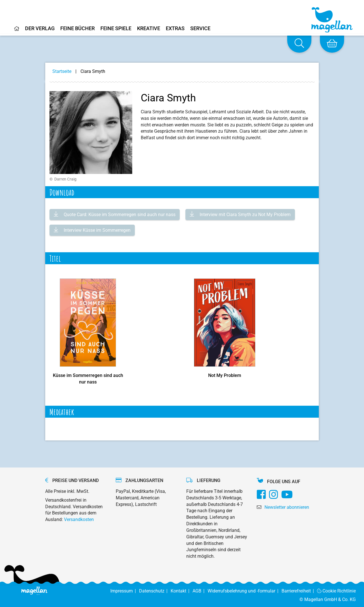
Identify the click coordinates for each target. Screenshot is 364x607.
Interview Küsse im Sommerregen (97, 230)
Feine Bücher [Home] (77, 29)
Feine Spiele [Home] (116, 29)
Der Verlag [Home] (40, 29)
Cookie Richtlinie (337, 591)
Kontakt (182, 591)
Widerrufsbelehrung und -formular (245, 591)
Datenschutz (155, 591)
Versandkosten (79, 519)
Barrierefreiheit (299, 591)
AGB (200, 591)
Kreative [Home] (149, 29)
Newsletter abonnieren (287, 507)
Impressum (125, 591)
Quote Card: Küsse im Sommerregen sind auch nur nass (119, 215)
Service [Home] (200, 29)
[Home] (17, 31)
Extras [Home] (175, 29)
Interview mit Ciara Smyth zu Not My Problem (245, 215)
